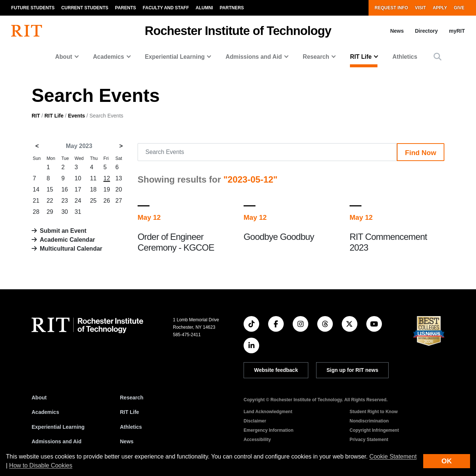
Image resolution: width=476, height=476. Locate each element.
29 (50, 212)
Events (77, 116)
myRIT (457, 31)
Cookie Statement (393, 456)
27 (119, 201)
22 (50, 201)
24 (78, 201)
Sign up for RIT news (352, 370)
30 (65, 212)
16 (65, 189)
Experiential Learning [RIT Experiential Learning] (58, 427)
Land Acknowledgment (268, 412)
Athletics (405, 57)
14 (36, 189)
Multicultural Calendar (71, 249)
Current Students (85, 8)
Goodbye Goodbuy (279, 237)
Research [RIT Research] (132, 398)
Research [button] (316, 57)
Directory (426, 31)
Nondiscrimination (369, 421)
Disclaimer (255, 421)
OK (447, 461)
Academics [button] (109, 57)
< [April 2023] (37, 146)
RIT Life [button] (361, 57)
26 (107, 201)
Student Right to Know (374, 412)
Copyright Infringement (374, 430)
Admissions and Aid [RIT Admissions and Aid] (57, 441)
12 (107, 178)
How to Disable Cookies (41, 465)
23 (65, 201)
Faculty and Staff (166, 8)
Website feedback (276, 370)
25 (93, 201)
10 (78, 178)
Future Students (33, 8)
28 (36, 212)
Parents (125, 8)
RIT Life (54, 116)
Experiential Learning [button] (175, 57)
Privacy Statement (369, 440)
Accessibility (257, 440)
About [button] (64, 57)
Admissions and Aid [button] (254, 57)
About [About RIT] (39, 398)
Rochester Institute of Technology (238, 31)
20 (119, 189)
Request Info (391, 8)
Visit (420, 8)
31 (78, 212)
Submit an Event (63, 231)
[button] (438, 57)
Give (459, 8)
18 (93, 189)
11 (93, 178)
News (397, 31)
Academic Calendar (67, 240)
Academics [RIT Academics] (45, 412)
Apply (440, 8)
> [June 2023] (121, 146)
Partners (232, 8)
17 (78, 189)
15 (50, 189)
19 (107, 189)
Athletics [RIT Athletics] (131, 427)
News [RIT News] (127, 441)
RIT (36, 116)
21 (36, 201)
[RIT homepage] (27, 31)
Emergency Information (268, 430)
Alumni (204, 8)
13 (119, 178)
